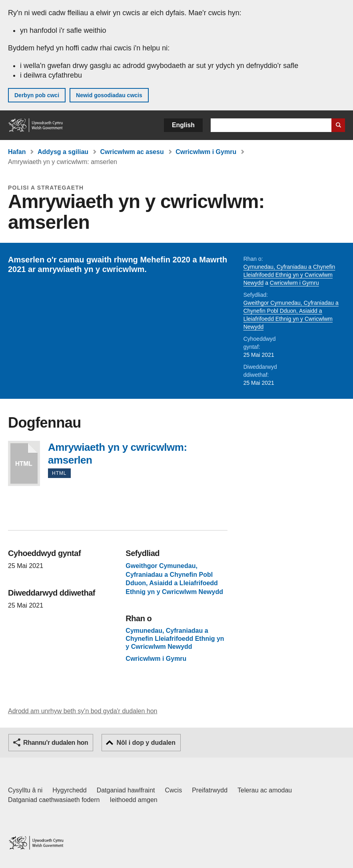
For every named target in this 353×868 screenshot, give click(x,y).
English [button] (183, 125)
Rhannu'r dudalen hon (56, 743)
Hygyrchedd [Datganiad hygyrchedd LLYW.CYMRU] (69, 790)
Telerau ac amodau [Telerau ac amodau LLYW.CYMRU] (265, 790)
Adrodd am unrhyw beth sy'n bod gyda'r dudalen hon (83, 711)
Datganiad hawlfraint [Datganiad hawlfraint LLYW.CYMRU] (126, 790)
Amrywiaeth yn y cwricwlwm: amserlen (24, 463)
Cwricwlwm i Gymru (206, 152)
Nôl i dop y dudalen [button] (146, 743)
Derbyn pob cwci (37, 95)
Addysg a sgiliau (63, 152)
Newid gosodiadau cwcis (109, 95)
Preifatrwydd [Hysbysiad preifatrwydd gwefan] (210, 790)
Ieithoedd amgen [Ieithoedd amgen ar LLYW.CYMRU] (134, 800)
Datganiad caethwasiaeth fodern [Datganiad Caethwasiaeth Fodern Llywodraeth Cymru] (54, 800)
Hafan (17, 152)
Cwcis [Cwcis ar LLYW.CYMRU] (174, 790)
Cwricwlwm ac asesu (132, 152)
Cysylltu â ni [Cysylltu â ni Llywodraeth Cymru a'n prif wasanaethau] (25, 790)
